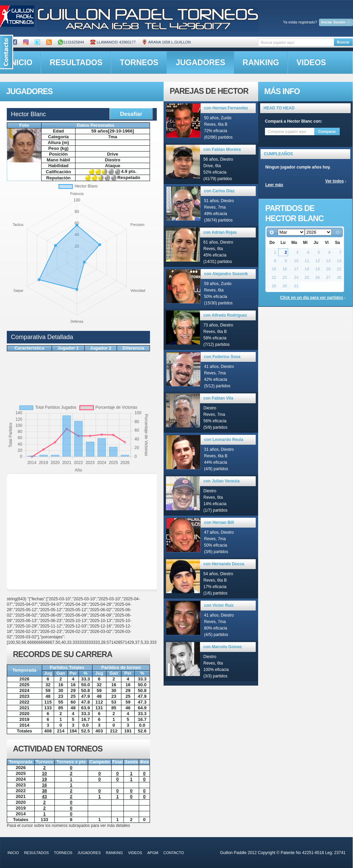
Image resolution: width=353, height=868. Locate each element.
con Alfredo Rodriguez (225, 315)
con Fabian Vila (218, 398)
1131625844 (71, 42)
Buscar (343, 42)
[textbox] (296, 42)
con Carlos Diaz (219, 191)
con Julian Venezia (222, 481)
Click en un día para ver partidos (312, 298)
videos (311, 63)
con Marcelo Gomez (223, 647)
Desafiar (131, 114)
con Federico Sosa (222, 357)
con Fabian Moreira (222, 149)
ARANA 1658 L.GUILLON (166, 42)
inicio (13, 853)
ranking (261, 63)
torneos (139, 63)
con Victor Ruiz (219, 605)
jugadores (201, 63)
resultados (76, 63)
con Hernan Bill (219, 522)
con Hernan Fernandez (226, 108)
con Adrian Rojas (220, 232)
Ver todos (334, 181)
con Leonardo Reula (224, 440)
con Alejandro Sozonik (226, 274)
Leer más (274, 185)
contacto (174, 853)
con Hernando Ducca (224, 564)
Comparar (327, 131)
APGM (153, 853)
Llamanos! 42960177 (113, 42)
